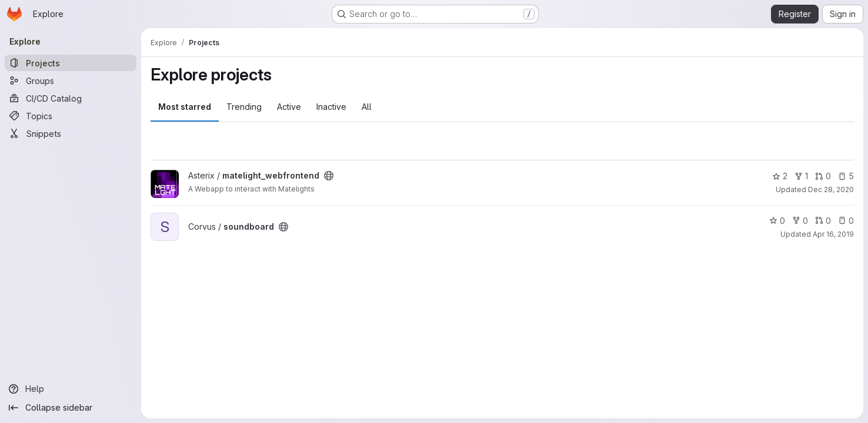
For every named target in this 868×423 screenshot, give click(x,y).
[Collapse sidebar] (71, 408)
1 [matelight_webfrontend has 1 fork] (801, 176)
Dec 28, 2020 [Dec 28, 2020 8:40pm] (831, 189)
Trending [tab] (244, 107)
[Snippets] (71, 133)
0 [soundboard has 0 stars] (777, 221)
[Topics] (71, 116)
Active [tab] (289, 107)
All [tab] (367, 107)
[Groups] (71, 80)
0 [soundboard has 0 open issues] (846, 221)
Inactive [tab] (331, 107)
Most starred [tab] (185, 107)
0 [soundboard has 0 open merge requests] (823, 221)
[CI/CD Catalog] (71, 98)
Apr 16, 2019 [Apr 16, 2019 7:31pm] (833, 234)
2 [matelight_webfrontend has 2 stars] (780, 176)
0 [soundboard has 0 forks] (800, 221)
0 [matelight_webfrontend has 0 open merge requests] (823, 176)
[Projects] (71, 63)
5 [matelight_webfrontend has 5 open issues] (846, 176)
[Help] (71, 389)
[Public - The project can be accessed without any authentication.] (329, 176)
